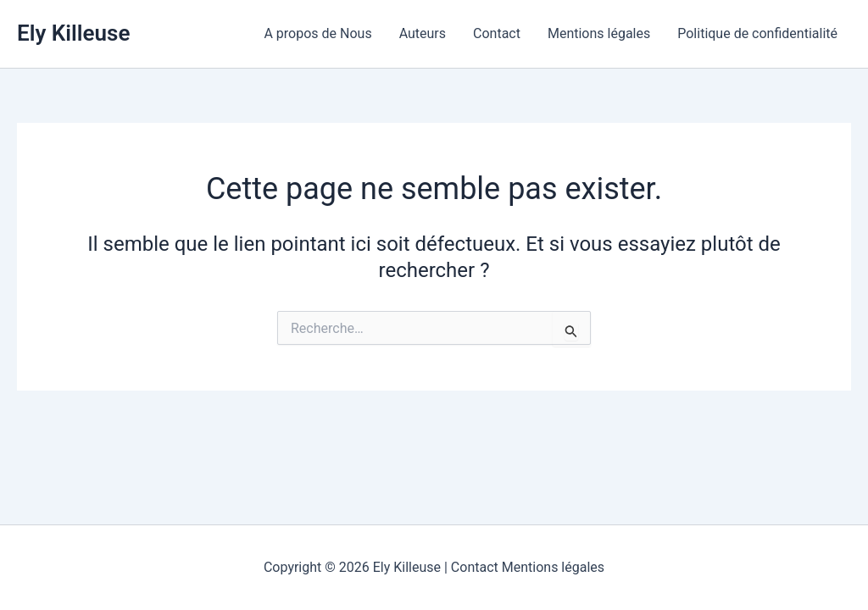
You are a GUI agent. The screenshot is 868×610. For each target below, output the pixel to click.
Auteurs (423, 33)
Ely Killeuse (73, 33)
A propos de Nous (317, 33)
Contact (497, 33)
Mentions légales (599, 33)
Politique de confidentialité (757, 33)
